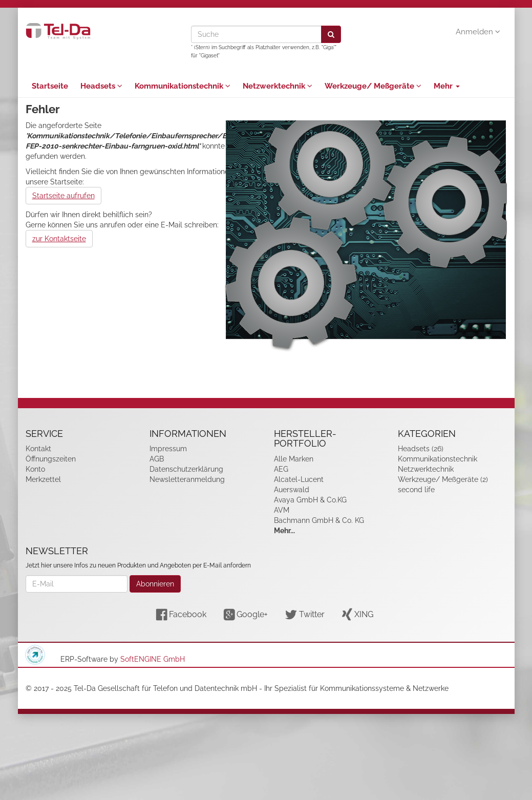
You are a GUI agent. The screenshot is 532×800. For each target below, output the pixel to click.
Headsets (101, 86)
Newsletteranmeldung (187, 479)
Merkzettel (43, 479)
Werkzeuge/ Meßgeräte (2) (443, 479)
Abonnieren (155, 584)
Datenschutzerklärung (186, 469)
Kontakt (38, 449)
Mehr (447, 86)
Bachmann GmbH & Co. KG (319, 520)
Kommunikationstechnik (183, 86)
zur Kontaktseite (59, 239)
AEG (281, 469)
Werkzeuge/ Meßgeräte (373, 86)
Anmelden (478, 32)
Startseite (50, 86)
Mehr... (284, 531)
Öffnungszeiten (51, 459)
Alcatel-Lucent (299, 479)
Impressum (168, 449)
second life (416, 490)
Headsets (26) (421, 449)
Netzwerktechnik (278, 86)
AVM (282, 510)
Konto (35, 469)
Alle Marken (294, 459)
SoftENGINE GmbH (153, 659)
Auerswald (292, 490)
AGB (157, 459)
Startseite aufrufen (63, 196)
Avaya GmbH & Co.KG (310, 500)
